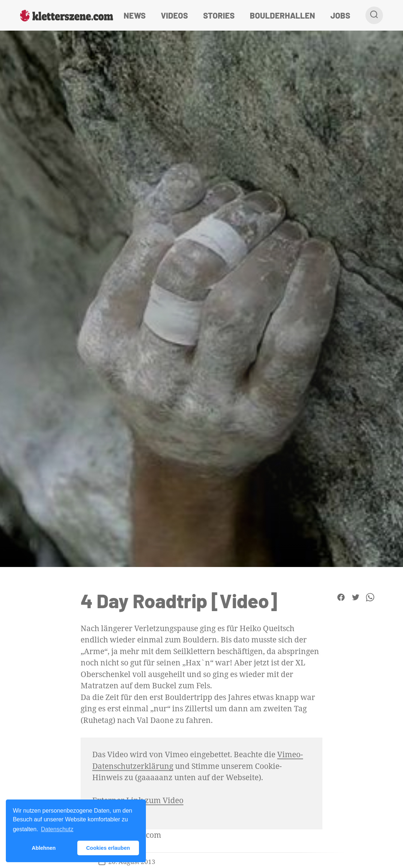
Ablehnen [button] (44, 848)
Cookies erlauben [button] (108, 848)
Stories (219, 15)
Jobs (340, 15)
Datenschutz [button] (57, 829)
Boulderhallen (282, 15)
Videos (174, 15)
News (135, 15)
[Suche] (374, 15)
